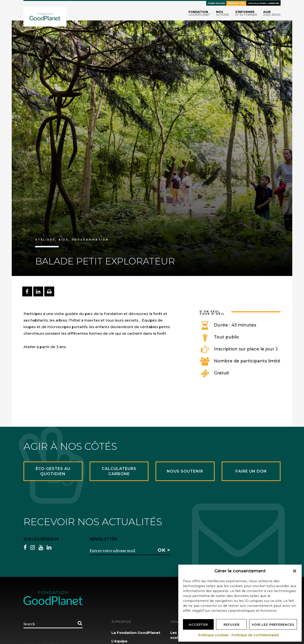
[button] (295, 571)
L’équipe (119, 641)
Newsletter (236, 3)
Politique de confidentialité (255, 635)
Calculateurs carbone (263, 3)
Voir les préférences (273, 625)
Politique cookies (214, 635)
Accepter (198, 625)
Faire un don (216, 3)
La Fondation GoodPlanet (136, 633)
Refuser (232, 625)
